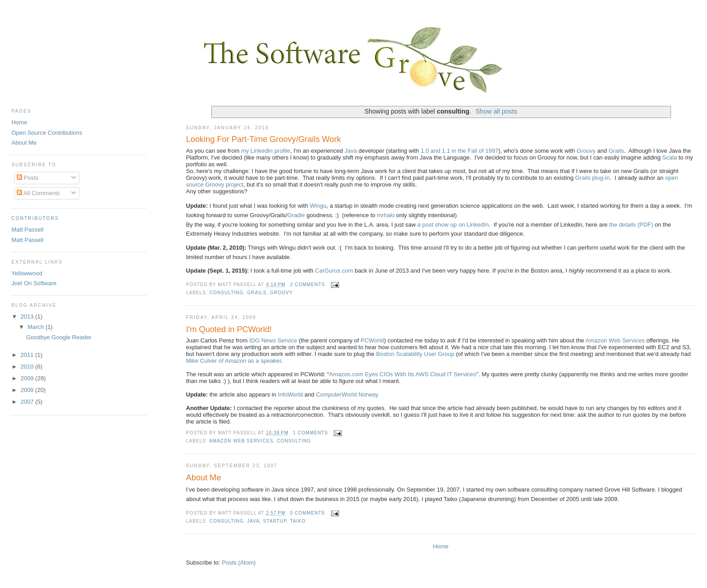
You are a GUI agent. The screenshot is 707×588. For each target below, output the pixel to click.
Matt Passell (27, 230)
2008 (28, 390)
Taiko (298, 521)
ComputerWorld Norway (347, 394)
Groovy (586, 151)
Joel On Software (34, 283)
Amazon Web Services (615, 340)
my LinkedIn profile (266, 151)
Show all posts (496, 111)
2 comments (308, 285)
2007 (28, 402)
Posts (28, 178)
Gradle (296, 215)
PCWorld (372, 340)
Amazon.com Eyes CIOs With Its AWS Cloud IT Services (403, 374)
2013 (28, 317)
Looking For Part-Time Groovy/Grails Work (264, 139)
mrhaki (386, 215)
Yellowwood (27, 273)
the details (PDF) (631, 225)
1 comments (311, 433)
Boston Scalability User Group (415, 354)
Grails (616, 151)
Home (441, 546)
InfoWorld (290, 394)
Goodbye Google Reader (59, 337)
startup (275, 521)
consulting (227, 293)
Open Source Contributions (47, 133)
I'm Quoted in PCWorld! (229, 329)
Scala (670, 157)
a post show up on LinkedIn (453, 225)
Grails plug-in (593, 178)
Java (351, 151)
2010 (28, 367)
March (37, 327)
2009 (28, 378)
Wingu (318, 206)
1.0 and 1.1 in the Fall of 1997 (459, 151)
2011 (28, 355)
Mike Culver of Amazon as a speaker (234, 361)
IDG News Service (273, 340)
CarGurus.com (334, 271)
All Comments (38, 193)
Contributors (35, 218)
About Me (204, 478)
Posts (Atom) (239, 563)
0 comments (308, 513)
